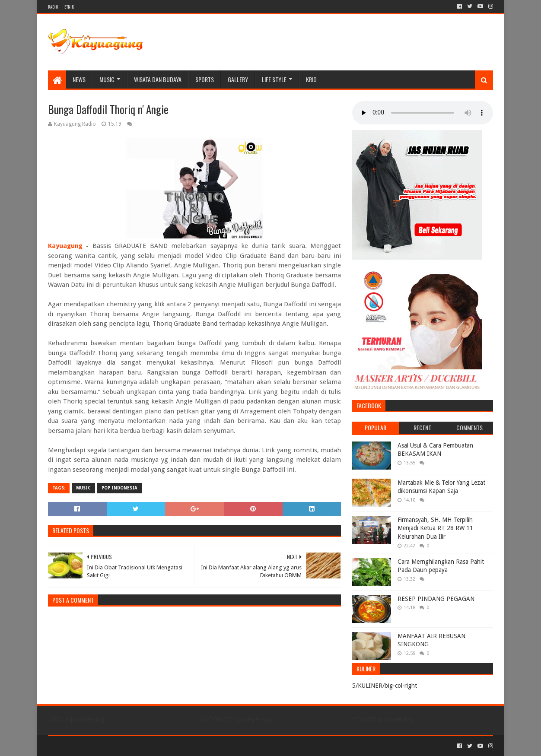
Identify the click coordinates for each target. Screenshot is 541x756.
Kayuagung (65, 246)
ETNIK (69, 7)
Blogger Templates (146, 746)
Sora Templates (96, 746)
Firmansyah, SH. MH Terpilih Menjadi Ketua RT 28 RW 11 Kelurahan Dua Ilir (435, 528)
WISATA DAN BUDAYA (158, 79)
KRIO (311, 79)
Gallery (238, 79)
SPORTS (205, 79)
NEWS (79, 79)
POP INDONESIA (119, 488)
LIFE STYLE (274, 79)
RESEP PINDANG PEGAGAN (436, 599)
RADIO (53, 7)
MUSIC (107, 79)
